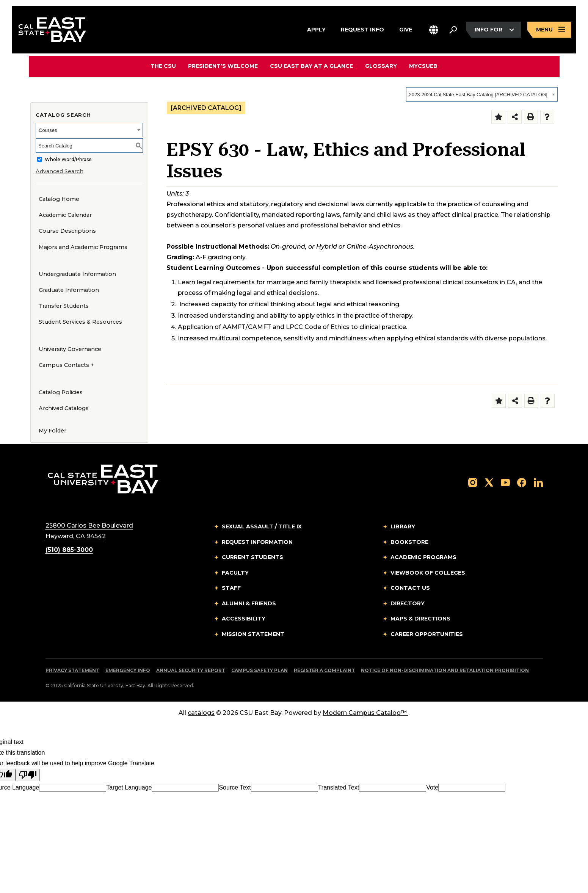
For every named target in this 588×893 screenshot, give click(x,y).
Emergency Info (128, 670)
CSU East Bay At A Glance (311, 66)
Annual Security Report (191, 670)
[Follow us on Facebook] (522, 482)
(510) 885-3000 (69, 550)
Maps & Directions (420, 619)
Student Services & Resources (80, 322)
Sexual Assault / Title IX (262, 526)
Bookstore (409, 542)
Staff (231, 588)
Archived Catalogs (64, 408)
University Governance (70, 349)
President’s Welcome (223, 66)
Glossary (381, 66)
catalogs (201, 713)
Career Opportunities (427, 634)
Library (403, 526)
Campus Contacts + (66, 365)
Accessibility (244, 619)
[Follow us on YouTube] (505, 482)
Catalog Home (59, 199)
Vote (432, 787)
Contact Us (410, 588)
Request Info (362, 29)
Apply (316, 29)
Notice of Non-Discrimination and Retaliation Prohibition (445, 670)
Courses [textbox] (48, 130)
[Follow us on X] (489, 482)
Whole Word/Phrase (68, 159)
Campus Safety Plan (260, 670)
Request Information (257, 542)
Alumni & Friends (249, 603)
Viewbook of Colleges (428, 573)
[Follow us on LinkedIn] (538, 482)
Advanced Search (60, 171)
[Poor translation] (28, 775)
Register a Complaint (324, 670)
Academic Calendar (65, 215)
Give (406, 29)
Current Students (252, 557)
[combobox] (482, 94)
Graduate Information (69, 290)
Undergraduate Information (77, 274)
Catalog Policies (61, 392)
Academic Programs (423, 557)
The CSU (163, 66)
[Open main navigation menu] (549, 30)
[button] (434, 30)
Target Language (129, 787)
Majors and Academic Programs (83, 247)
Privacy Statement (72, 670)
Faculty (235, 573)
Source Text (235, 787)
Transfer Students (64, 306)
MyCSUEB (423, 66)
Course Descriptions (67, 231)
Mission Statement (253, 634)
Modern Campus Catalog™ (365, 713)
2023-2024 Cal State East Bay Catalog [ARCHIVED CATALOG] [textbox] (478, 95)
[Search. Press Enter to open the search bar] (453, 30)
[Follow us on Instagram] (473, 482)
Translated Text (339, 787)
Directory (408, 603)
